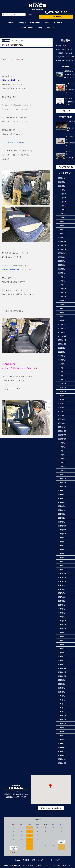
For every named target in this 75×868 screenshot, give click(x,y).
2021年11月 (62, 387)
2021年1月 (62, 427)
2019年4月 (62, 510)
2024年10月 (62, 249)
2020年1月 (62, 474)
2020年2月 (62, 471)
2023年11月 (62, 293)
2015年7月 (62, 688)
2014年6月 (62, 739)
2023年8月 (62, 305)
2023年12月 (62, 289)
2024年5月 (62, 269)
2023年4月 (62, 320)
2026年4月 (62, 178)
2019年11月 (62, 482)
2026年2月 (62, 186)
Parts (47, 23)
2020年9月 (62, 443)
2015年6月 (62, 692)
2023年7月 (62, 308)
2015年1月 (62, 712)
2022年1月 (62, 380)
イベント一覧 (66, 111)
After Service (27, 28)
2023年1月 (62, 332)
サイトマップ (55, 860)
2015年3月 (62, 704)
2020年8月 (62, 447)
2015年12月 (62, 668)
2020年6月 (62, 455)
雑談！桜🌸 (62, 45)
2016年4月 (62, 652)
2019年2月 (62, 518)
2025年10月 (62, 202)
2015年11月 (62, 672)
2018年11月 (62, 530)
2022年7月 (62, 356)
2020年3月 (62, 467)
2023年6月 (62, 312)
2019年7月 (62, 498)
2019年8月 (62, 494)
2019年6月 (62, 502)
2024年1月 (62, 285)
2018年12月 (62, 526)
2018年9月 (62, 538)
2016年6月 (62, 644)
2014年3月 (62, 751)
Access (50, 28)
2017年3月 (62, 609)
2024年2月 (62, 281)
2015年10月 (62, 676)
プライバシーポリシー (40, 860)
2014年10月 (62, 724)
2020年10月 (62, 439)
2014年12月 (62, 716)
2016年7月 (62, 640)
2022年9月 (62, 348)
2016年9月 (62, 633)
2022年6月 (62, 360)
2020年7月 (62, 451)
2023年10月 (62, 297)
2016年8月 (62, 637)
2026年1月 (62, 190)
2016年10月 (62, 629)
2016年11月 (62, 625)
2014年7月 (62, 735)
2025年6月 (62, 218)
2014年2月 (62, 755)
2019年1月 (62, 522)
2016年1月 (62, 664)
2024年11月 (62, 245)
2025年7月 (62, 214)
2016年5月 (62, 648)
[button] (56, 12)
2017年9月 (62, 585)
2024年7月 (62, 261)
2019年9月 (62, 490)
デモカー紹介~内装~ (65, 60)
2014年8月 (62, 731)
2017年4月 (62, 605)
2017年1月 (62, 617)
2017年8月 (62, 589)
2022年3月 (62, 372)
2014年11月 (62, 720)
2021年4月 (62, 415)
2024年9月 (62, 253)
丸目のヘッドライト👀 (66, 57)
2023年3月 (62, 324)
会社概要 (26, 860)
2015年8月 (62, 684)
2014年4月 (62, 747)
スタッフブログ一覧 (66, 167)
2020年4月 (62, 463)
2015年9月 (62, 680)
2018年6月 (62, 550)
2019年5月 (62, 506)
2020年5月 (62, 459)
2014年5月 (62, 743)
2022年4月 (62, 368)
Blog (40, 28)
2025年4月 (62, 225)
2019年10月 (62, 486)
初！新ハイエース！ (65, 53)
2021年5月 (62, 411)
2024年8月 (62, 257)
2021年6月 (62, 407)
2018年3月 (62, 561)
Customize (35, 23)
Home (10, 23)
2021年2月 (62, 423)
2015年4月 (62, 700)
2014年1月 (62, 759)
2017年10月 (62, 581)
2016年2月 (62, 660)
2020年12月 (62, 431)
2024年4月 (62, 273)
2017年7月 (62, 593)
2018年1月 (62, 569)
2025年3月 (62, 229)
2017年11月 (62, 577)
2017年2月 (62, 613)
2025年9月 (62, 206)
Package (22, 23)
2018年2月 (62, 565)
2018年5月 (62, 554)
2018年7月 (62, 546)
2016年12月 (62, 621)
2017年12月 (62, 573)
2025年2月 (62, 233)
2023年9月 (62, 301)
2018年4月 (62, 558)
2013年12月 (62, 763)
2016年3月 (62, 656)
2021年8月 (62, 399)
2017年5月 (62, 601)
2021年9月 (62, 395)
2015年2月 (62, 708)
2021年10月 (62, 391)
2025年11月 (62, 198)
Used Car (58, 23)
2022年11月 (62, 340)
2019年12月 (62, 478)
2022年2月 (62, 376)
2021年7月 (62, 403)
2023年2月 (62, 328)
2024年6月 (62, 265)
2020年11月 (62, 435)
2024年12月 (62, 241)
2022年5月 (62, 364)
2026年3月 (62, 182)
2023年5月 (62, 316)
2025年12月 (62, 194)
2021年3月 (62, 419)
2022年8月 (62, 352)
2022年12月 (62, 336)
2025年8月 (62, 210)
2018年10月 (62, 534)
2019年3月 (62, 514)
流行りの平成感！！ (65, 49)
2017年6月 (62, 597)
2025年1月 (62, 237)
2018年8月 (62, 542)
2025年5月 (62, 221)
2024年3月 (62, 277)
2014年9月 (62, 727)
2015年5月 (62, 696)
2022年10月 (62, 344)
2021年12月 (62, 384)
